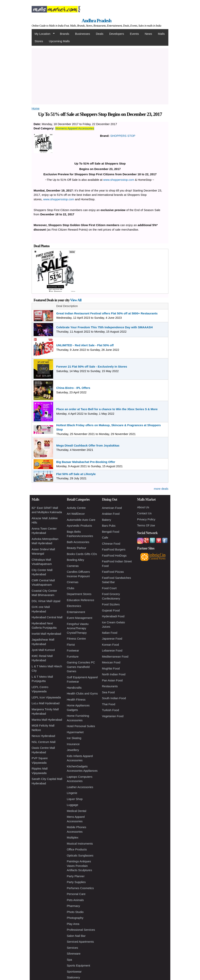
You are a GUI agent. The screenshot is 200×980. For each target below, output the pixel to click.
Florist (71, 645)
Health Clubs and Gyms (82, 693)
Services (72, 948)
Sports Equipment (78, 965)
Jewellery (73, 750)
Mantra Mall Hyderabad (47, 720)
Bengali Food (111, 532)
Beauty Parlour (76, 548)
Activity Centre (76, 508)
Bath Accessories (78, 542)
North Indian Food (114, 674)
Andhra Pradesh (96, 21)
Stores (39, 41)
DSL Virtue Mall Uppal (46, 601)
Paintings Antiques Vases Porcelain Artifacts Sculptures (79, 866)
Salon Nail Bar (76, 936)
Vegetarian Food (113, 716)
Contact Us (144, 513)
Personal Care (76, 894)
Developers (117, 34)
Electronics (74, 606)
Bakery (107, 520)
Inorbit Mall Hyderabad (46, 634)
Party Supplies (76, 882)
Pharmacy (73, 906)
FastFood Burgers (114, 549)
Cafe (105, 537)
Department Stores (79, 594)
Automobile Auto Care (81, 520)
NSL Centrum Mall (44, 742)
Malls (161, 34)
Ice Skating (74, 738)
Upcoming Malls (59, 41)
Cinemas (73, 582)
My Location (43, 34)
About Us (143, 507)
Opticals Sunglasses (80, 855)
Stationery (73, 977)
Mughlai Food (111, 668)
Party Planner (76, 876)
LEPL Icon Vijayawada (46, 697)
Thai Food (109, 704)
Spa (69, 960)
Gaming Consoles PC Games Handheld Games (81, 667)
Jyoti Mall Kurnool (43, 650)
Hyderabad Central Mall (47, 617)
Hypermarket (75, 732)
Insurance (73, 744)
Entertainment (76, 612)
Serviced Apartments (80, 942)
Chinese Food (111, 544)
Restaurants (110, 686)
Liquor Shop (75, 799)
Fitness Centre (76, 639)
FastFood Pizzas (113, 572)
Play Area (73, 924)
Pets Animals (75, 900)
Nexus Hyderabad (43, 736)
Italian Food (110, 633)
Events (134, 34)
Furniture (73, 656)
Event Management (79, 618)
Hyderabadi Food (113, 616)
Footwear (73, 650)
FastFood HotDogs (114, 555)
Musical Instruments (80, 844)
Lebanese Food (112, 650)
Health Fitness (76, 699)
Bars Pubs (109, 526)
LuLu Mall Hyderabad (46, 703)
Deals (100, 34)
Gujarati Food (111, 610)
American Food (112, 508)
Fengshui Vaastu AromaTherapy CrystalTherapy (78, 628)
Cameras (73, 566)
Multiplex (73, 837)
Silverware (74, 954)
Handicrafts (74, 688)
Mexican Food (111, 662)
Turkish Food (110, 710)
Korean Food (110, 645)
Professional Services (81, 930)
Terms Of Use (146, 525)
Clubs (71, 588)
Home (36, 108)
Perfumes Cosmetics (80, 888)
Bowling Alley (75, 560)
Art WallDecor (76, 514)
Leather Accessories (80, 787)
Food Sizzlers (111, 604)
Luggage (72, 805)
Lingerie (72, 793)
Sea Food (108, 692)
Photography (75, 918)
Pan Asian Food (112, 680)
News (148, 34)
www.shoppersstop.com (119, 180)
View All (76, 300)
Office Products (77, 849)
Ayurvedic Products (79, 526)
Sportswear (74, 971)
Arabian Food (111, 514)
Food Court (109, 588)
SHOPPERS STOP (123, 136)
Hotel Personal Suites (81, 726)
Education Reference (80, 600)
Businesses (83, 34)
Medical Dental (76, 811)
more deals (161, 489)
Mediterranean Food (115, 656)
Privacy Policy (146, 519)
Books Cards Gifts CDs (82, 554)
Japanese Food (112, 639)
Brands (65, 34)
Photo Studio (75, 912)
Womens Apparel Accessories (75, 128)
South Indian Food (114, 698)
